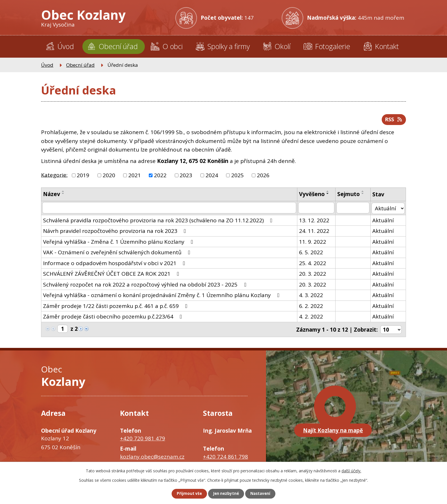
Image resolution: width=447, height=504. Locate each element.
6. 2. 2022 (312, 307)
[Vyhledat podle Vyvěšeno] (317, 209)
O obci (173, 46)
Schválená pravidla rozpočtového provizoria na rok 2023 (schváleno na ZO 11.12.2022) (159, 221)
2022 (160, 177)
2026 (263, 177)
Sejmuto (350, 196)
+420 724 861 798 (225, 457)
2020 (109, 177)
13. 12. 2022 (315, 221)
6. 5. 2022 (312, 254)
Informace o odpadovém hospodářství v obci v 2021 (115, 264)
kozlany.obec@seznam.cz (152, 457)
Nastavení (263, 494)
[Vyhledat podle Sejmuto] (354, 209)
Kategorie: (54, 176)
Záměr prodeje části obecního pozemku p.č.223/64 (114, 318)
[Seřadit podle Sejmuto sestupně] (364, 195)
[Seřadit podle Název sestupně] (63, 195)
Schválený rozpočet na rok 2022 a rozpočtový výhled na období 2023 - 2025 (146, 286)
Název (52, 196)
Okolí (283, 46)
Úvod (66, 46)
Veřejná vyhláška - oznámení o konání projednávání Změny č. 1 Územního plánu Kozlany (162, 297)
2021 (135, 177)
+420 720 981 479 (143, 439)
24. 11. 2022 (315, 232)
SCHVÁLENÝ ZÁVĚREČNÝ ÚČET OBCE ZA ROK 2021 (112, 275)
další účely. (351, 470)
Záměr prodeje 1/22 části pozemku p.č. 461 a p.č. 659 (116, 307)
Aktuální (384, 221)
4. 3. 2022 (312, 297)
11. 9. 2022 (313, 243)
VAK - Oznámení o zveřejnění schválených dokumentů (118, 254)
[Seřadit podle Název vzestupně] (63, 193)
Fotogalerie (333, 46)
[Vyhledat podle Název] (170, 209)
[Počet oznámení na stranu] (391, 330)
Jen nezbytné (226, 494)
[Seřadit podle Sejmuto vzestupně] (364, 193)
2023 (186, 177)
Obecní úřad (118, 46)
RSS (393, 121)
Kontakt (387, 46)
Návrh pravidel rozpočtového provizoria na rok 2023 (116, 232)
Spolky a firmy (228, 46)
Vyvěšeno (313, 196)
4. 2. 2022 (312, 318)
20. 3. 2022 (313, 275)
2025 (237, 177)
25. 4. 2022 (313, 264)
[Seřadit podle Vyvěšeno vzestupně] (329, 193)
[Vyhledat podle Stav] (389, 209)
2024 (212, 177)
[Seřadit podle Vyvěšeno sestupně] (329, 195)
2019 (83, 177)
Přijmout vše (186, 494)
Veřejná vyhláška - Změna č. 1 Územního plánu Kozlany (119, 243)
